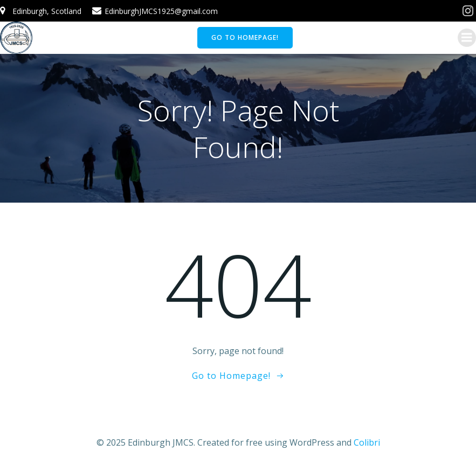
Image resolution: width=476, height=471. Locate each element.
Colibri (367, 442)
